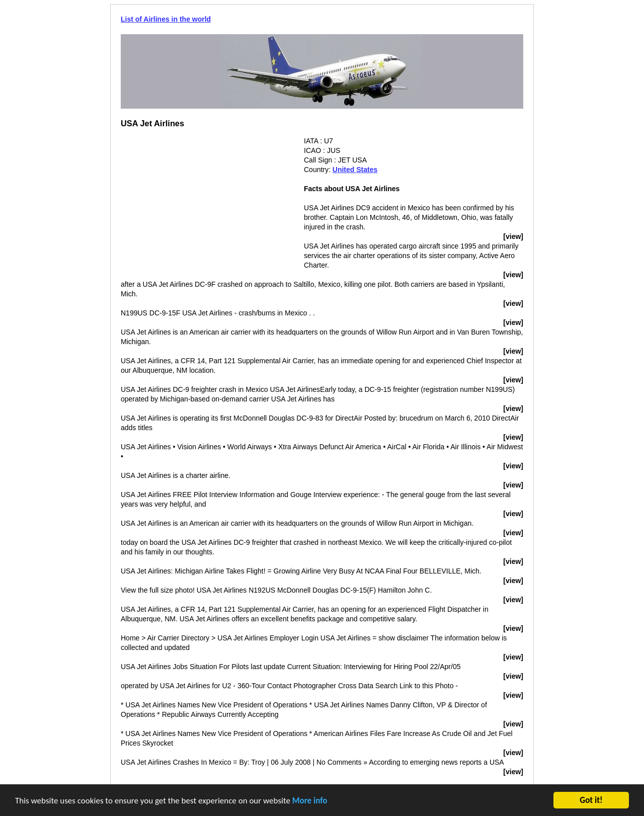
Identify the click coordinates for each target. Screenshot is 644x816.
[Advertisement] (205, 207)
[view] (513, 236)
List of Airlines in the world (166, 19)
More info (310, 802)
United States (355, 170)
